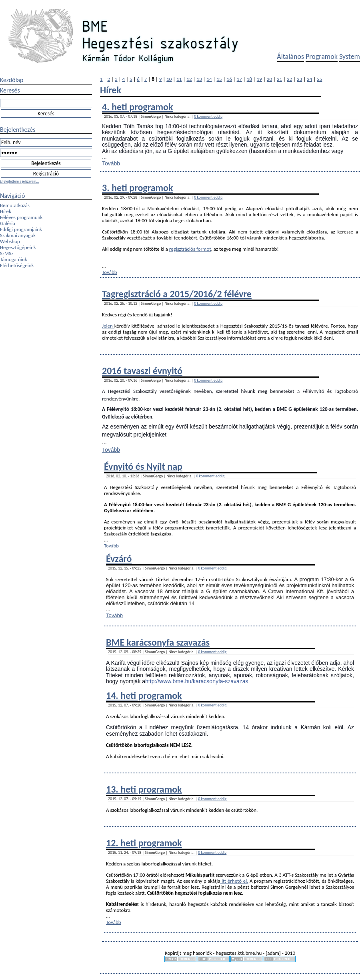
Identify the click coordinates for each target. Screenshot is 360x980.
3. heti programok (137, 188)
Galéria (8, 223)
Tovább (111, 163)
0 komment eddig (208, 116)
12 (189, 79)
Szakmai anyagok (18, 235)
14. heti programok (144, 695)
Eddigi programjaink (21, 229)
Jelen (108, 326)
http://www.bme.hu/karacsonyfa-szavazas (197, 681)
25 (319, 79)
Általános (290, 56)
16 (229, 79)
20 (269, 79)
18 (249, 79)
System (350, 56)
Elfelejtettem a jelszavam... (19, 181)
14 (209, 79)
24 (309, 79)
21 (279, 79)
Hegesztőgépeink (18, 247)
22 (289, 79)
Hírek (6, 211)
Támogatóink (14, 259)
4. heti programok (137, 107)
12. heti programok (144, 843)
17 (239, 79)
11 (179, 79)
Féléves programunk (21, 217)
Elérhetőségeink (17, 265)
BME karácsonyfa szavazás (158, 642)
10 (169, 79)
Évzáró (119, 558)
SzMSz (7, 253)
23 (299, 79)
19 (259, 79)
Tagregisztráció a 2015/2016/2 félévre (177, 294)
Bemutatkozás (15, 205)
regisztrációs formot (190, 249)
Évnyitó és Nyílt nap (143, 466)
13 (199, 79)
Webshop (10, 241)
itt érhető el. (234, 881)
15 (219, 79)
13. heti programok (144, 789)
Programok (322, 56)
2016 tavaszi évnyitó (142, 371)
